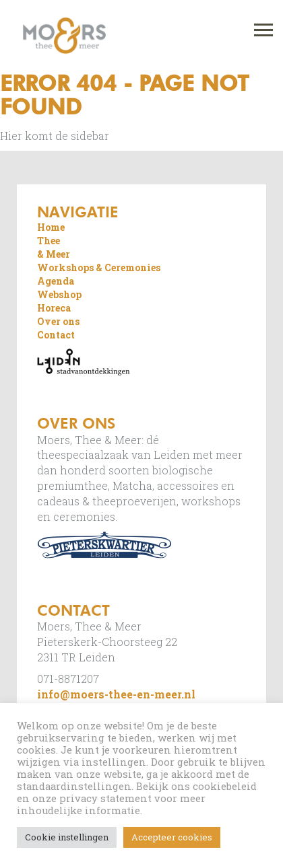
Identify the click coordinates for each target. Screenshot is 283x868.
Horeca (54, 308)
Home (51, 227)
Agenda (56, 281)
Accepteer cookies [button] (172, 837)
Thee (49, 241)
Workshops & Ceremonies (99, 267)
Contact (56, 335)
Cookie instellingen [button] (67, 837)
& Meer (54, 254)
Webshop (59, 294)
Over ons (58, 321)
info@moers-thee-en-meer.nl (116, 694)
